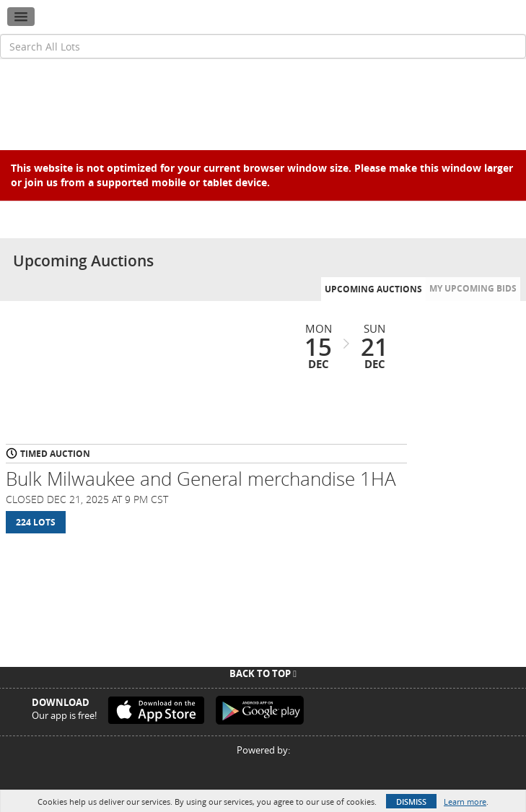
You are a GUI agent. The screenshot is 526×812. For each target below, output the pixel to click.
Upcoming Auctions (373, 289)
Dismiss (411, 802)
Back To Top (263, 673)
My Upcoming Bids (473, 288)
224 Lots (36, 522)
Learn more (465, 802)
